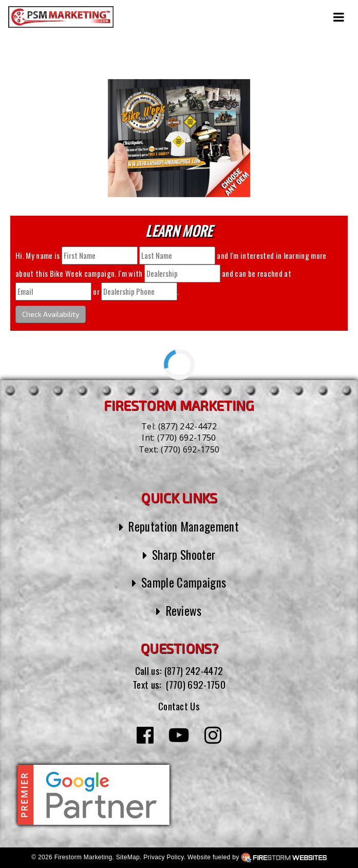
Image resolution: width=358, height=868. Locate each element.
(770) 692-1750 (186, 438)
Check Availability (51, 314)
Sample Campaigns (184, 582)
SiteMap (128, 857)
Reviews (184, 611)
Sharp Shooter (184, 555)
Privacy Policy (163, 857)
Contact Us (179, 706)
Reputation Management (184, 526)
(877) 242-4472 (187, 426)
